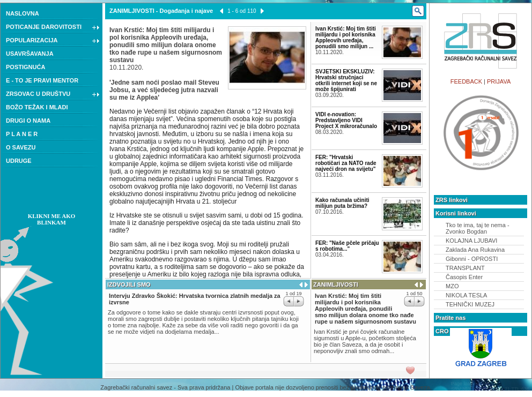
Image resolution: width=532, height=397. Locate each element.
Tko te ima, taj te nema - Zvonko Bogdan (478, 228)
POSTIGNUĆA (25, 67)
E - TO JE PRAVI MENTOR (42, 80)
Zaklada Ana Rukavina (475, 250)
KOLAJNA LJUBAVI (471, 241)
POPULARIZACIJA (53, 41)
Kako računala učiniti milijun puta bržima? (342, 203)
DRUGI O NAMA (28, 121)
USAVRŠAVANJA (30, 54)
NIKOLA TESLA (466, 295)
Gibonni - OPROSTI (472, 259)
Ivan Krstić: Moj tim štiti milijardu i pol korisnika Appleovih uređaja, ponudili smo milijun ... (346, 38)
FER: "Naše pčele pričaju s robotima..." (347, 246)
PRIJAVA (499, 81)
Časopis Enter (464, 277)
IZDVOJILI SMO (129, 284)
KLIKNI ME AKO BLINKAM (52, 219)
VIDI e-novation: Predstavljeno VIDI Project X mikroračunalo (346, 120)
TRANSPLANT (465, 268)
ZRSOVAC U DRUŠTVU (53, 95)
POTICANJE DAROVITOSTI (53, 28)
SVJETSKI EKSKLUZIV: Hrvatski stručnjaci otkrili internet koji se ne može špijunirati (346, 80)
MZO (452, 286)
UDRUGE (19, 161)
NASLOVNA (23, 13)
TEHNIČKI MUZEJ (470, 304)
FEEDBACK (466, 81)
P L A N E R (22, 134)
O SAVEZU (21, 147)
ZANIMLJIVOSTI (132, 11)
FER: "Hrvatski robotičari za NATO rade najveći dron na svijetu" (346, 163)
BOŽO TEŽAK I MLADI (37, 107)
